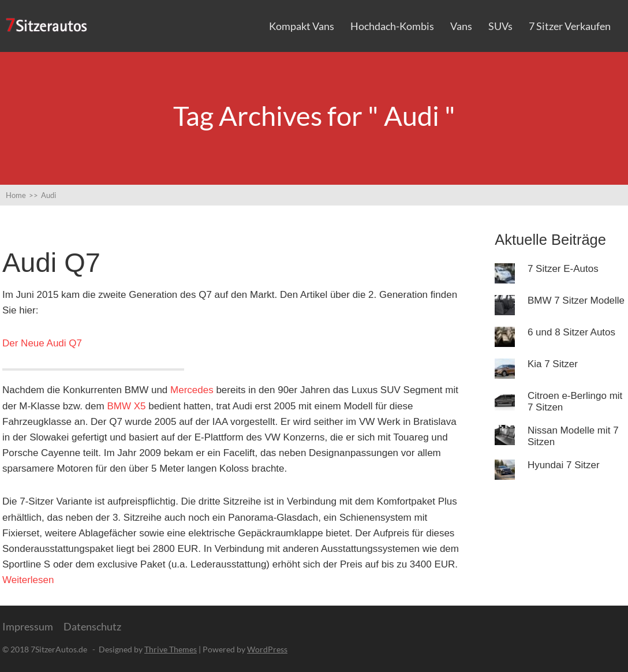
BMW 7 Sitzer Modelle (576, 300)
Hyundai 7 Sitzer (564, 465)
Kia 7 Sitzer (553, 364)
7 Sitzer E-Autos (563, 269)
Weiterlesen (28, 580)
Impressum (28, 626)
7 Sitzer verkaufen (570, 26)
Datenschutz (92, 626)
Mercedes (192, 390)
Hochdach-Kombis (392, 26)
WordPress (267, 649)
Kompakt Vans (302, 26)
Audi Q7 (51, 262)
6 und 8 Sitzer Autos (571, 332)
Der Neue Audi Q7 (42, 343)
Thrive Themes (171, 649)
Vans (461, 26)
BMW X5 (126, 406)
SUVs (500, 26)
